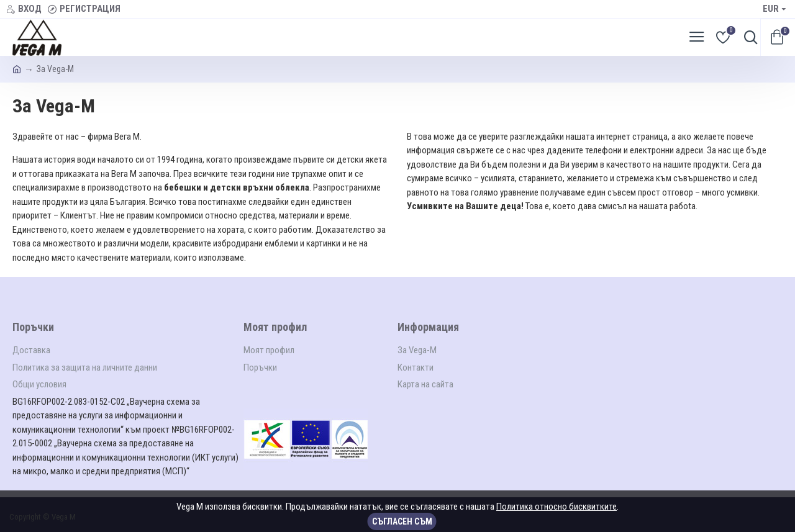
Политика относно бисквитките (556, 507)
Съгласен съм (402, 521)
